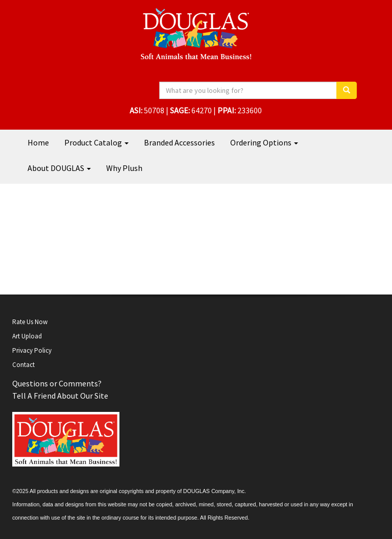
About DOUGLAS (59, 168)
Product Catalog (96, 142)
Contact (23, 365)
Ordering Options (264, 142)
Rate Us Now (30, 322)
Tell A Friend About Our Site (60, 396)
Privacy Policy (32, 350)
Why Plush (124, 168)
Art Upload (27, 336)
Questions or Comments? (57, 383)
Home (38, 142)
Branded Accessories (179, 142)
